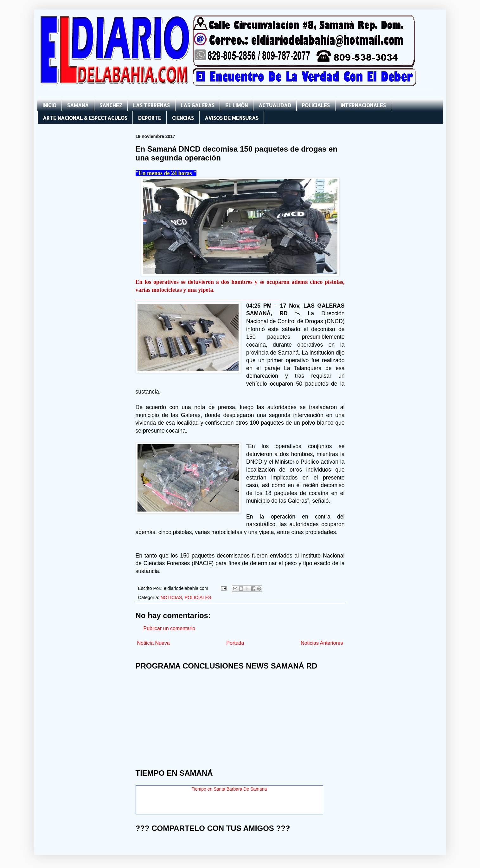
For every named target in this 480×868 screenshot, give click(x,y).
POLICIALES (316, 105)
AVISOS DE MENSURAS (232, 118)
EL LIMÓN (237, 105)
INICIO (49, 105)
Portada (235, 643)
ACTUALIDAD (275, 105)
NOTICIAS (171, 597)
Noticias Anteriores (322, 643)
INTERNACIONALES (363, 105)
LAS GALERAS (198, 105)
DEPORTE (150, 118)
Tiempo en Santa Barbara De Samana (229, 789)
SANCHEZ (111, 105)
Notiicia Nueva (154, 643)
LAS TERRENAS (151, 105)
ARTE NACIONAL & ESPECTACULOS (85, 118)
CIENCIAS (183, 118)
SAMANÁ (78, 105)
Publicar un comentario (170, 628)
